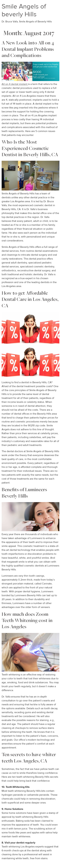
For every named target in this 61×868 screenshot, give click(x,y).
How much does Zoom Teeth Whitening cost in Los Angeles (27, 621)
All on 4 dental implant (15, 84)
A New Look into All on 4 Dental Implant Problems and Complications (28, 50)
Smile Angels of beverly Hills (24, 10)
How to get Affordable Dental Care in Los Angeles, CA (30, 300)
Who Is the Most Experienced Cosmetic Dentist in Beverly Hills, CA (30, 149)
